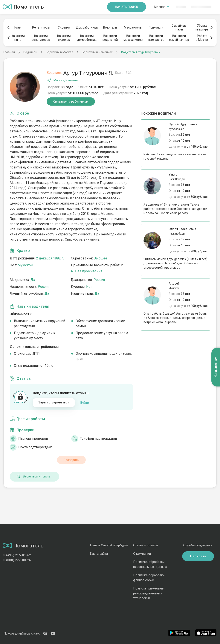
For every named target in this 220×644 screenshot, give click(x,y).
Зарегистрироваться (54, 402)
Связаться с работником (71, 102)
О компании (142, 554)
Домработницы (87, 27)
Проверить (71, 460)
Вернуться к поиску (33, 477)
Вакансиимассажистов (133, 38)
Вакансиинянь (18, 38)
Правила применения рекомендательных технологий (149, 593)
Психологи (156, 27)
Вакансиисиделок (64, 38)
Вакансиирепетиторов (41, 38)
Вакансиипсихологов (156, 38)
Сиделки (64, 27)
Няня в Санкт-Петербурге (109, 545)
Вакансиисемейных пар (179, 38)
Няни (18, 27)
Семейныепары (179, 27)
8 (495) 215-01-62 (17, 555)
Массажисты (133, 27)
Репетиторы (41, 27)
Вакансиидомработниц (87, 38)
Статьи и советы (146, 545)
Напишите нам (216, 367)
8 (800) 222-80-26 (17, 560)
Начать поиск (127, 7)
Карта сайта (99, 554)
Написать (198, 556)
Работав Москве (202, 38)
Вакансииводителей (110, 38)
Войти (85, 403)
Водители (110, 27)
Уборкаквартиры (202, 27)
